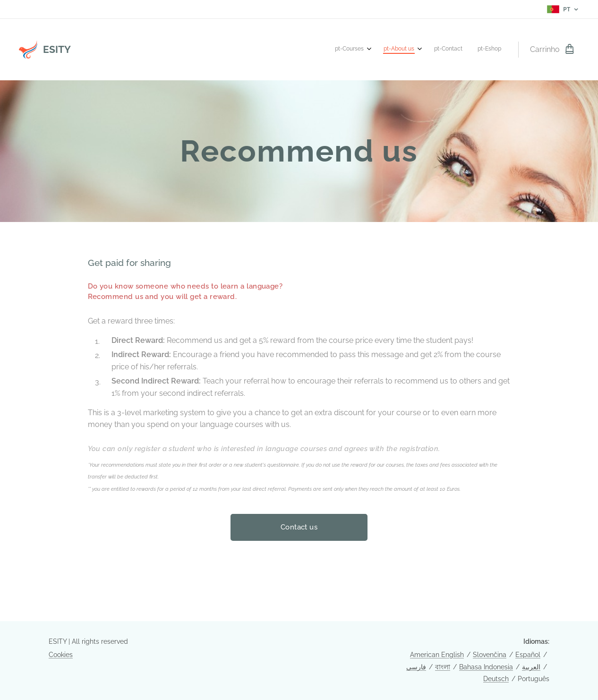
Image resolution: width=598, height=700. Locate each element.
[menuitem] (451, 50)
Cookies (61, 655)
